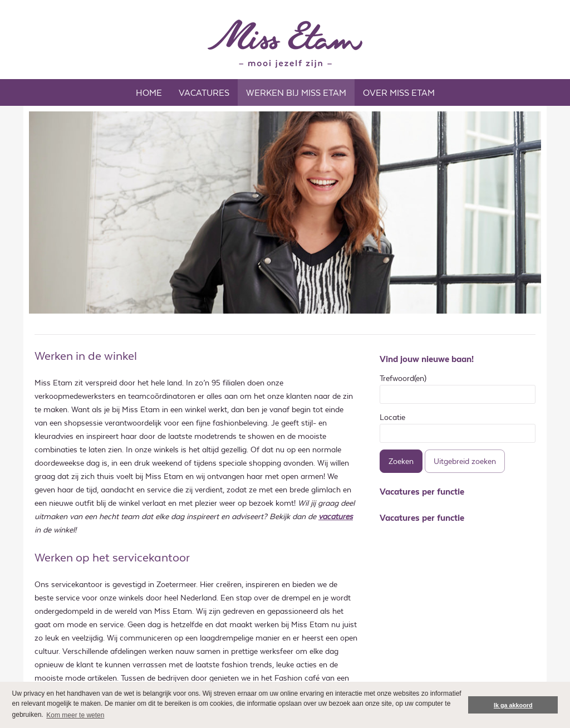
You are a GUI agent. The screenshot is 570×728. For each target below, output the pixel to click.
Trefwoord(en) (403, 378)
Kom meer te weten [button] (75, 715)
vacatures (336, 516)
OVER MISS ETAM (399, 93)
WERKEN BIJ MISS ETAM (296, 93)
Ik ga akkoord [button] (513, 705)
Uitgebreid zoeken (465, 461)
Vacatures (204, 93)
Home (149, 93)
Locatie (392, 417)
